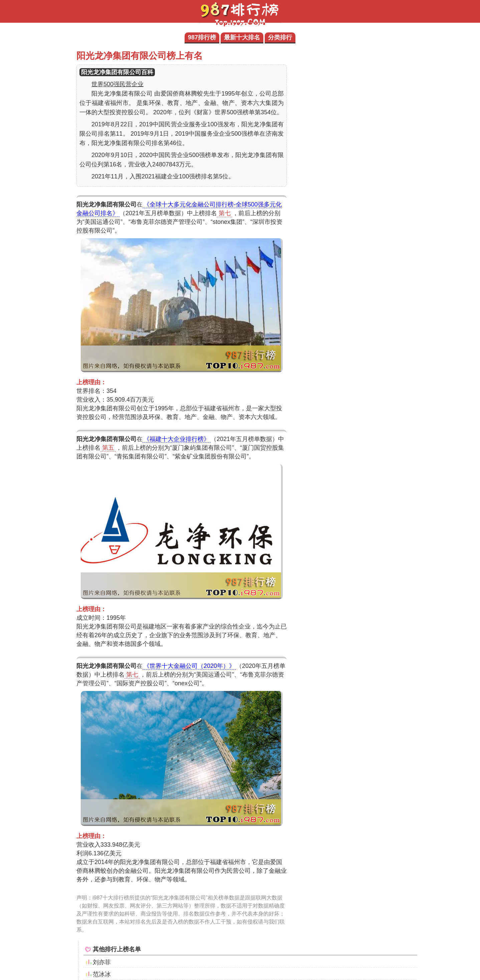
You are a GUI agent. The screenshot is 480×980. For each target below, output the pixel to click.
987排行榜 (202, 37)
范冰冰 (102, 974)
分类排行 (280, 37)
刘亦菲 (102, 962)
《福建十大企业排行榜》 (177, 439)
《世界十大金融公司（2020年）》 (189, 666)
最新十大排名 (242, 37)
